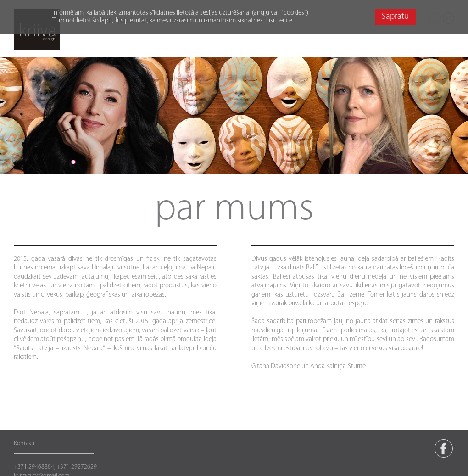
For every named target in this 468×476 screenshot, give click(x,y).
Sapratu (395, 17)
